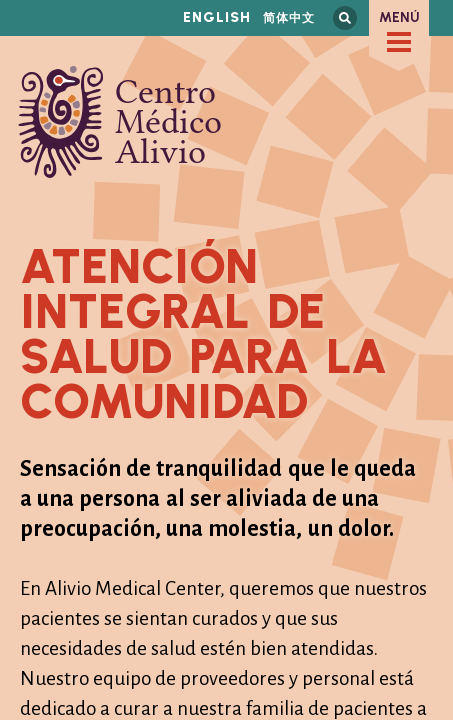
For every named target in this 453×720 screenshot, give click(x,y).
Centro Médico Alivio (120, 122)
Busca (345, 18)
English (217, 17)
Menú (399, 17)
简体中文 (289, 17)
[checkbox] (399, 42)
